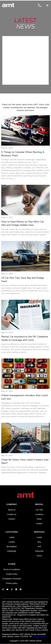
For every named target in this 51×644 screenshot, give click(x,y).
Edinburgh (12, 551)
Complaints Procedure (12, 579)
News (39, 519)
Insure (39, 556)
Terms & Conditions (12, 569)
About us (12, 510)
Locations (39, 514)
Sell (39, 546)
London (12, 542)
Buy (39, 542)
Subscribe (39, 551)
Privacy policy (12, 583)
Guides (39, 524)
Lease (39, 537)
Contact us (12, 514)
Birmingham (12, 546)
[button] (47, 5)
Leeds (12, 537)
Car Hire (39, 510)
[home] (8, 5)
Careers (12, 519)
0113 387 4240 (39, 636)
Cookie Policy (12, 574)
